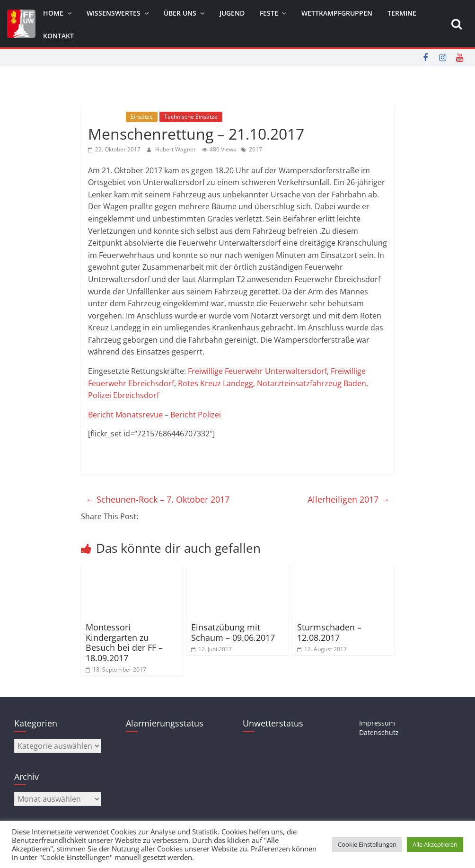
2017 (255, 149)
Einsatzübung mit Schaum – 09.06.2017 (233, 632)
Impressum (377, 723)
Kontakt (58, 36)
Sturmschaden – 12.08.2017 (329, 632)
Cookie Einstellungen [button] (367, 844)
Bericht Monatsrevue (125, 415)
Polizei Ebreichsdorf (123, 395)
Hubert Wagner (176, 149)
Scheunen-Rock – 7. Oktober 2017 (158, 499)
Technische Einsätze (191, 117)
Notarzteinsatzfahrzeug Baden (312, 383)
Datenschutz (379, 732)
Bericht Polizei (196, 415)
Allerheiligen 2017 (348, 499)
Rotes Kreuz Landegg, (216, 383)
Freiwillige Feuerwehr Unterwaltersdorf (256, 371)
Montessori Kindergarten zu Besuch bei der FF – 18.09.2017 (124, 642)
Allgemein (106, 117)
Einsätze (142, 117)
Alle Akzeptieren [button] (435, 844)
